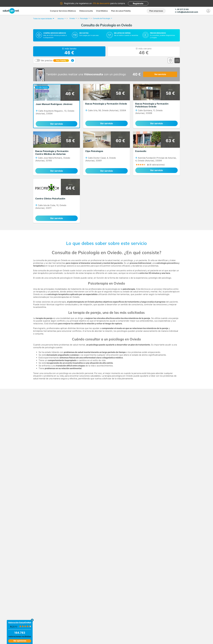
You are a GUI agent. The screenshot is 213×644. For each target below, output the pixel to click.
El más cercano (144, 51)
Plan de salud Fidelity (121, 11)
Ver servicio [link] (57, 124)
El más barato (69, 51)
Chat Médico (102, 11)
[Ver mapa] (170, 60)
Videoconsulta (86, 11)
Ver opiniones (20, 641)
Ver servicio (160, 74)
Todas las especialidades (43, 19)
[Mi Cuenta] (208, 11)
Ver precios (55, 60)
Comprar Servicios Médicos (63, 11)
